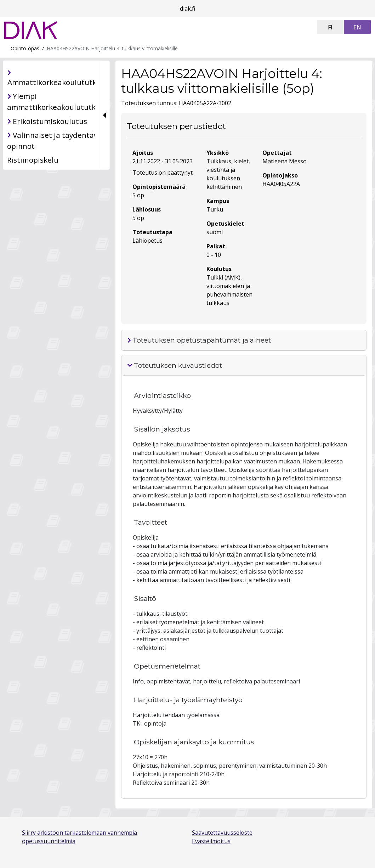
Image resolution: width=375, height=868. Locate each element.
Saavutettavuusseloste (222, 833)
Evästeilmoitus (211, 841)
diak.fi (187, 9)
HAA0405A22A (281, 184)
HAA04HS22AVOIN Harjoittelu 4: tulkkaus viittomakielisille (112, 48)
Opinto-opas (25, 48)
